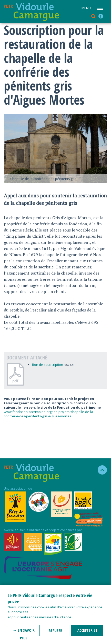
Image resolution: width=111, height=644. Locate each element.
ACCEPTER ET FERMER (87, 632)
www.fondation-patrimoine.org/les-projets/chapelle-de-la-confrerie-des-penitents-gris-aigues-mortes (49, 414)
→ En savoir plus (24, 632)
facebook (101, 16)
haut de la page (100, 470)
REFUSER (55, 630)
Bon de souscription (48, 365)
